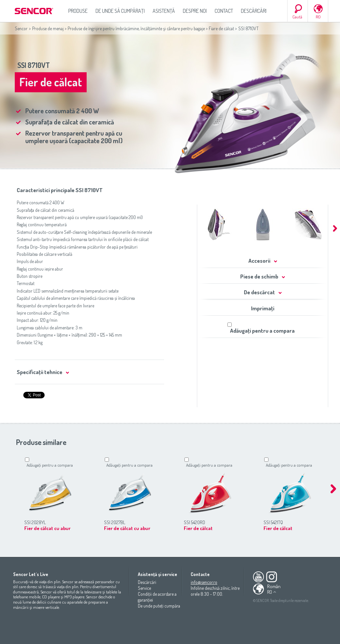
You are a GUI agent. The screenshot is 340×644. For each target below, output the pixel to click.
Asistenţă (164, 11)
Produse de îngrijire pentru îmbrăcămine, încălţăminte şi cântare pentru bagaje (136, 28)
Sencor (21, 28)
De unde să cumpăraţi (120, 11)
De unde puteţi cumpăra (159, 606)
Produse (78, 11)
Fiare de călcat (221, 28)
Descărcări (254, 11)
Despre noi (195, 11)
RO (318, 17)
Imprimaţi (263, 308)
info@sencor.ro (204, 582)
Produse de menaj (48, 28)
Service (144, 588)
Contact (224, 11)
